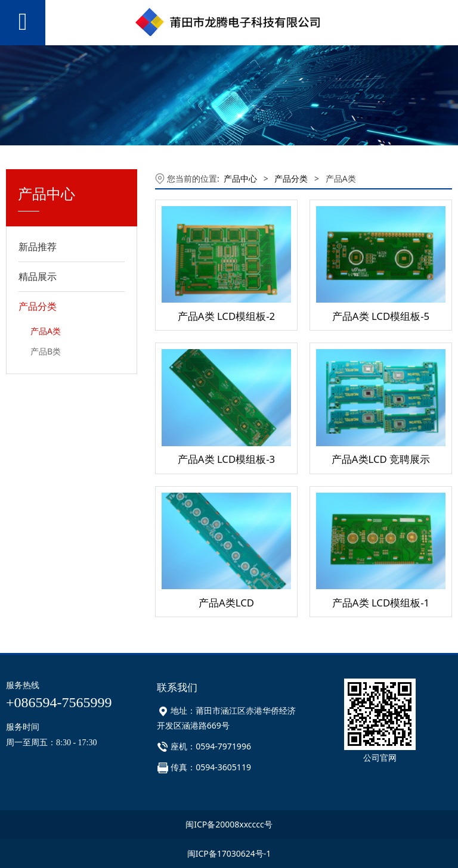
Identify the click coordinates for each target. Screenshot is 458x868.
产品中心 (240, 178)
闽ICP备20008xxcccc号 (229, 824)
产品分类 (38, 306)
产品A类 (46, 331)
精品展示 (38, 276)
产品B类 (46, 351)
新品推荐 (38, 247)
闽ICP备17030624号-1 (229, 853)
